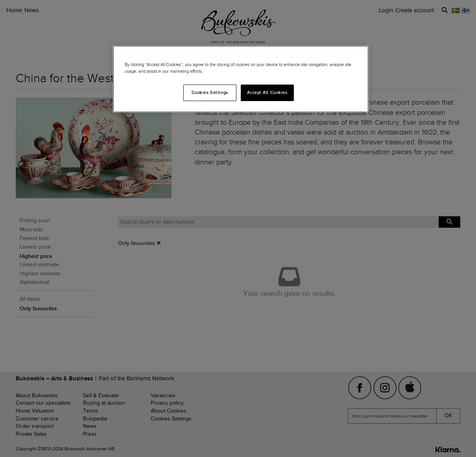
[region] (241, 79)
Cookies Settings (210, 92)
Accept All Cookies (267, 92)
